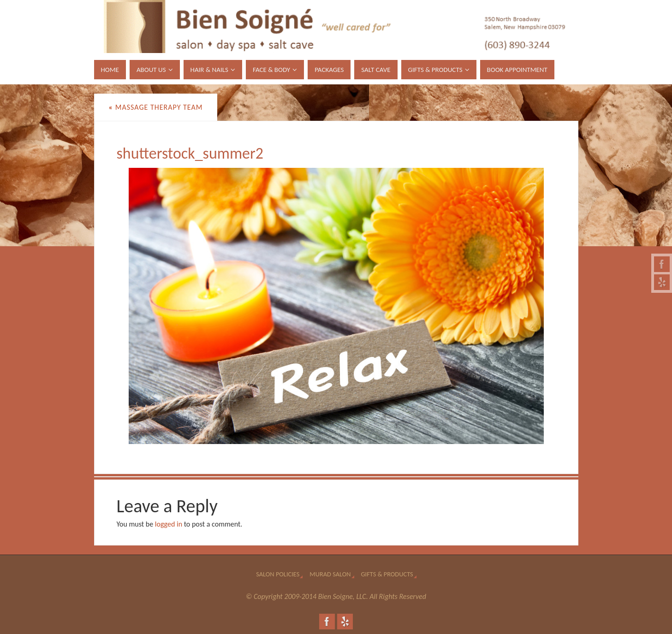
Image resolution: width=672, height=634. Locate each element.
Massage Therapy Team (156, 107)
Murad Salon (330, 574)
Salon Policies (278, 574)
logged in (169, 524)
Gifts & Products (387, 574)
